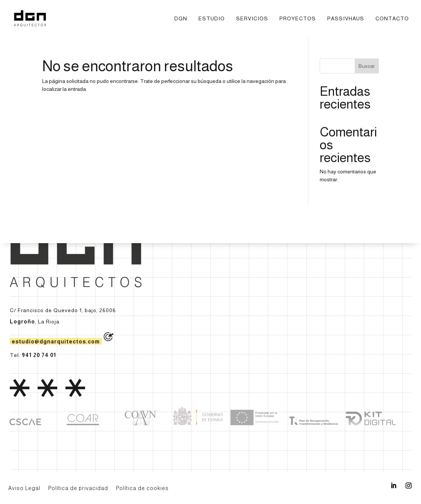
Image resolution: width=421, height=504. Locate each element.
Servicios (252, 19)
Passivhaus (346, 19)
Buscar (367, 66)
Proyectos (298, 19)
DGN (181, 19)
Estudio (212, 19)
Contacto (392, 19)
